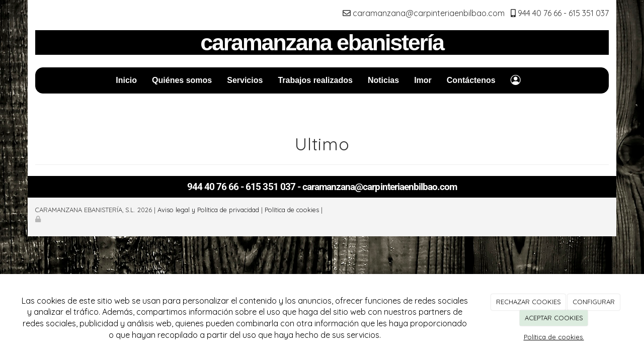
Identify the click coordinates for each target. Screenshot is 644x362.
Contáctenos (471, 80)
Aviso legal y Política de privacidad (208, 210)
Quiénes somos (182, 80)
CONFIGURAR (594, 302)
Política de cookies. (554, 337)
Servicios (245, 80)
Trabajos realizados (315, 80)
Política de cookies (292, 210)
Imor (423, 80)
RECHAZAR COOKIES (529, 302)
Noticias (383, 80)
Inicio (126, 80)
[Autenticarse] (39, 219)
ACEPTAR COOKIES (554, 318)
